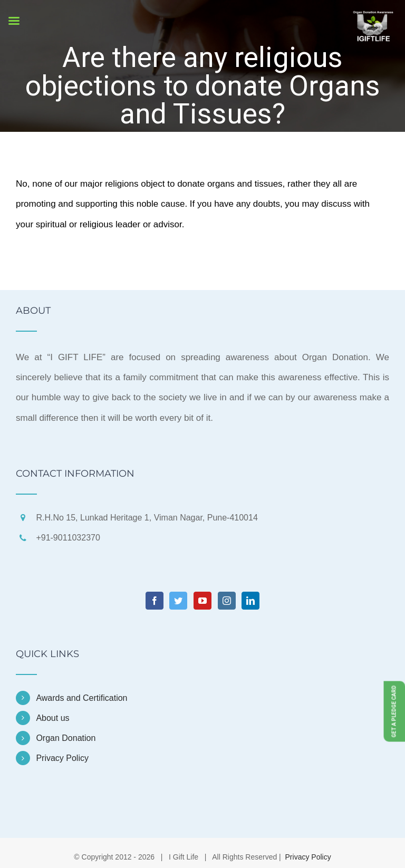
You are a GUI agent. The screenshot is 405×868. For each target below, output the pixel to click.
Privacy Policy (62, 758)
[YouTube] (202, 601)
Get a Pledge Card (394, 711)
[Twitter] (178, 601)
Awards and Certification (81, 698)
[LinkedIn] (250, 601)
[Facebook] (155, 601)
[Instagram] (227, 601)
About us (52, 718)
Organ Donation (66, 738)
